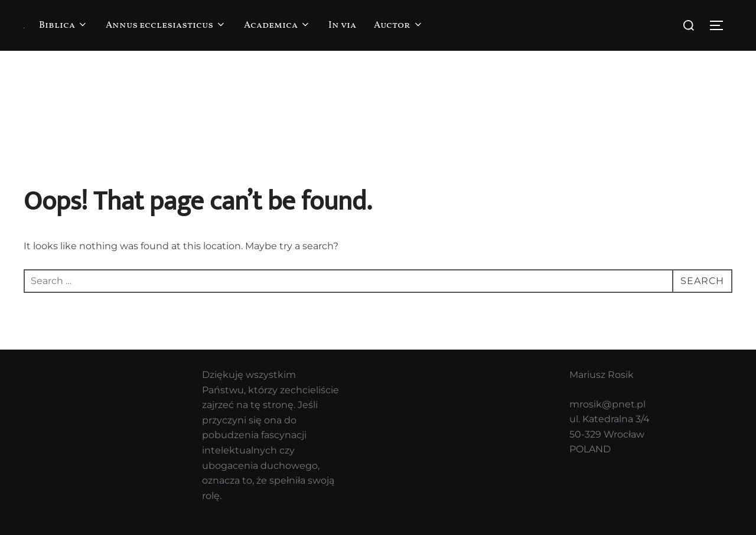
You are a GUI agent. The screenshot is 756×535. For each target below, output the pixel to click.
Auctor (399, 25)
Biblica (63, 25)
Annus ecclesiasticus (166, 25)
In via (342, 25)
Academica (277, 25)
